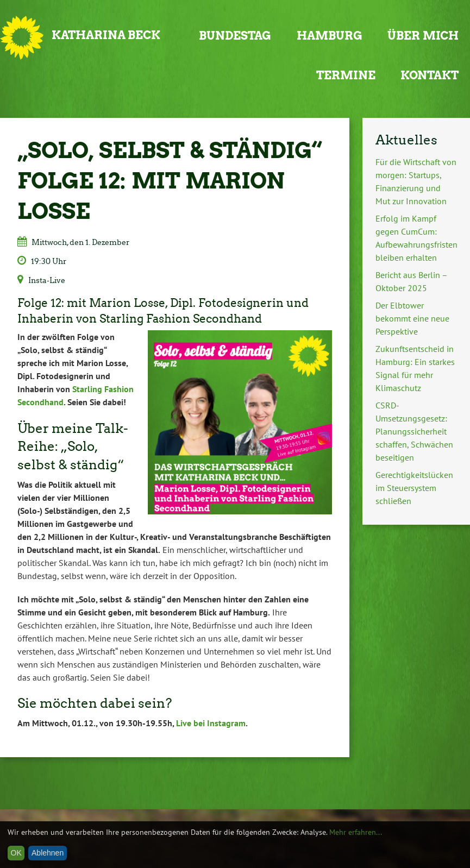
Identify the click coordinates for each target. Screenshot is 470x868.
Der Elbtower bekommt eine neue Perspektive (412, 318)
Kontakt (430, 75)
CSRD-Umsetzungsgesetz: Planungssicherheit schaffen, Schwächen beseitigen (414, 431)
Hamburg (330, 36)
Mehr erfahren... (356, 832)
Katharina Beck (106, 35)
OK (16, 853)
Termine (346, 75)
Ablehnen (48, 853)
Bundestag (235, 36)
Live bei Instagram (211, 723)
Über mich (423, 36)
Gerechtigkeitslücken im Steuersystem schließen (414, 488)
